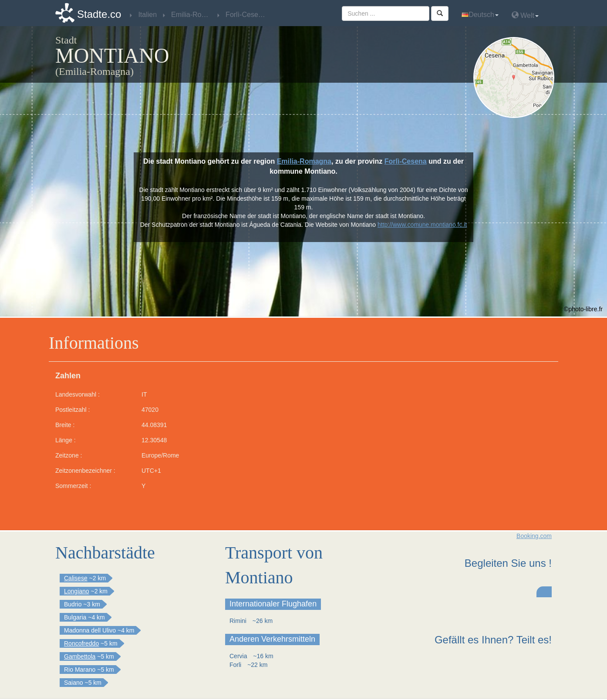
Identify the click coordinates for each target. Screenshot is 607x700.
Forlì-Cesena (406, 161)
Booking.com (534, 536)
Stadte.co (99, 14)
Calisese (76, 578)
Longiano (77, 591)
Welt (525, 15)
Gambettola (80, 656)
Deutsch (480, 15)
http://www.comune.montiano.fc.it (422, 225)
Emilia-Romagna (304, 161)
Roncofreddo (81, 643)
